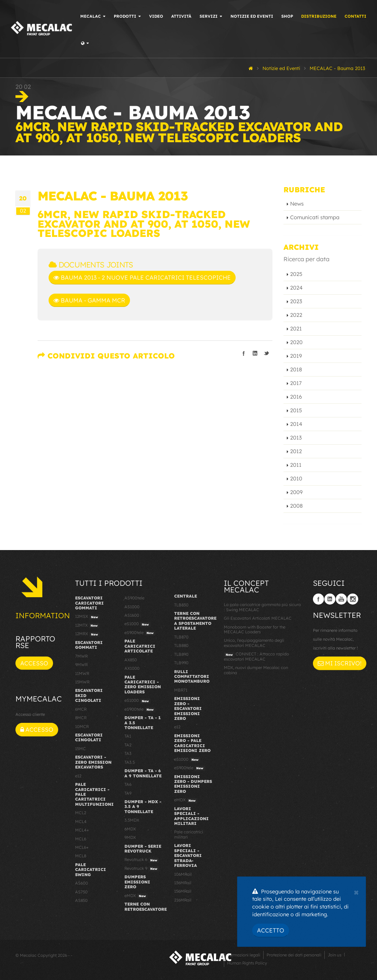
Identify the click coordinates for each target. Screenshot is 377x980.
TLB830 (181, 605)
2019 (296, 356)
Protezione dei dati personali (294, 955)
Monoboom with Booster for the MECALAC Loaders (255, 629)
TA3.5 (130, 762)
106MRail (183, 874)
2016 (296, 397)
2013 (296, 438)
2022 (296, 315)
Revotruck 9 (142, 869)
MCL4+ (82, 830)
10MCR (82, 727)
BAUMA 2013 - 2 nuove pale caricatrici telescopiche (142, 277)
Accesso (34, 663)
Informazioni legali (242, 955)
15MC (80, 749)
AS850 (81, 900)
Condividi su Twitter (267, 353)
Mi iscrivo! (340, 663)
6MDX (130, 829)
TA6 (128, 784)
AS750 (81, 892)
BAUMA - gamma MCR (89, 300)
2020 (296, 342)
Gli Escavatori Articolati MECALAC (258, 618)
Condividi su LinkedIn (255, 353)
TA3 (128, 753)
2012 (296, 451)
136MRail (183, 883)
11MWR (82, 673)
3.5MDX (132, 820)
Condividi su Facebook (244, 353)
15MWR (82, 682)
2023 (296, 301)
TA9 (128, 793)
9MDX (130, 837)
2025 (296, 274)
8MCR (81, 718)
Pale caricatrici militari (189, 834)
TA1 (128, 736)
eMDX (136, 896)
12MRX (87, 634)
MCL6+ (82, 847)
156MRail (183, 891)
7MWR (81, 656)
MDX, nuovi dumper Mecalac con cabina (256, 670)
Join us (334, 955)
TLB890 (181, 654)
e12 (78, 776)
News (297, 204)
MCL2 (81, 813)
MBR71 (181, 690)
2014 (296, 424)
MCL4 (81, 822)
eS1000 (138, 624)
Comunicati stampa (315, 217)
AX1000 (132, 668)
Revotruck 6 (142, 860)
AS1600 (132, 615)
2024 (296, 288)
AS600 (82, 883)
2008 (296, 506)
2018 (296, 370)
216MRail (183, 900)
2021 (296, 329)
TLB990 (181, 663)
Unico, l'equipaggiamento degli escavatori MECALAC (254, 643)
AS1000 (132, 607)
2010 (296, 479)
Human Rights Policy (247, 963)
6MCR (81, 709)
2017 (296, 383)
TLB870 (181, 637)
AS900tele (134, 598)
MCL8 (81, 856)
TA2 (128, 745)
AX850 (131, 660)
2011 (296, 465)
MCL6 (81, 839)
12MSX (87, 617)
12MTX (87, 626)
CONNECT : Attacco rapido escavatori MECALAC (256, 656)
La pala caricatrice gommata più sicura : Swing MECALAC (262, 607)
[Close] (356, 892)
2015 (296, 410)
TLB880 (181, 645)
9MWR (81, 665)
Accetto (271, 930)
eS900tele (140, 633)
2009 (296, 492)
